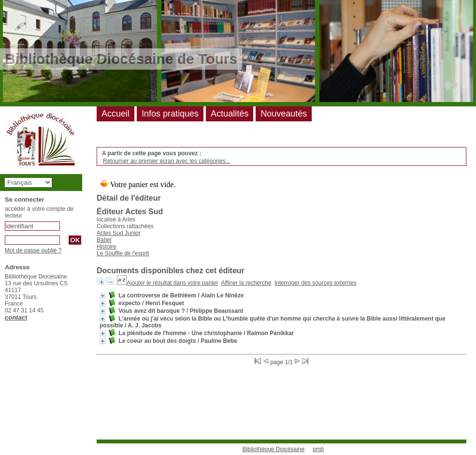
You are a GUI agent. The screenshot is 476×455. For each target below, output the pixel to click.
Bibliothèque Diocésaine (273, 449)
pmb (318, 449)
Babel (104, 240)
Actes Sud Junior (119, 233)
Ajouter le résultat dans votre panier (172, 283)
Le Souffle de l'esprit (123, 253)
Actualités (230, 114)
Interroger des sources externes (315, 283)
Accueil (115, 114)
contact (16, 317)
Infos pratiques (170, 114)
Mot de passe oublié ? (33, 250)
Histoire (107, 247)
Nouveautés (284, 114)
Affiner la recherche (246, 283)
